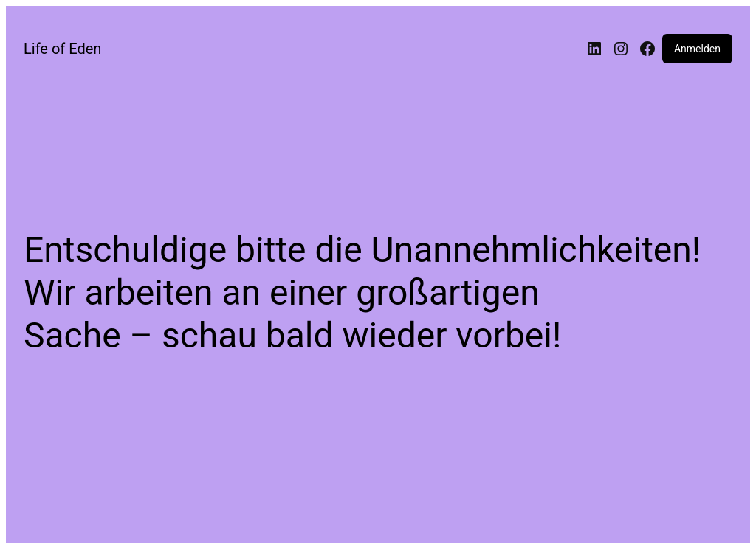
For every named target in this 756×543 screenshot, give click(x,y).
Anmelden (697, 49)
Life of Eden (62, 49)
